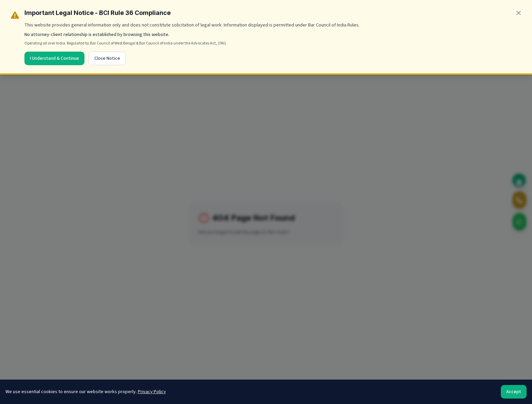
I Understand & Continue (54, 58)
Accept (514, 392)
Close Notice (107, 58)
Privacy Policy (152, 392)
